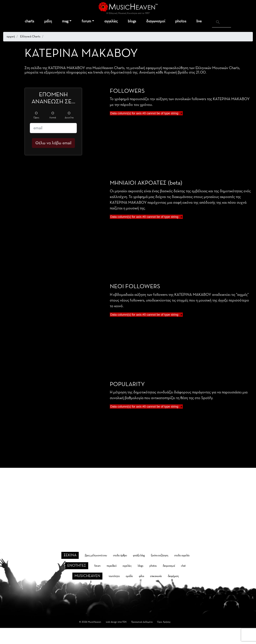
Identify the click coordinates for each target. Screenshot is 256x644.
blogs (132, 21)
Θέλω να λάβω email (53, 143)
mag (65, 21)
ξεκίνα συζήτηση (159, 555)
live (199, 21)
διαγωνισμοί (156, 21)
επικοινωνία (156, 576)
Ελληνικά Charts (30, 37)
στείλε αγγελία (182, 555)
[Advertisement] (128, 502)
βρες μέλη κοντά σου (96, 555)
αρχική (11, 37)
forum (86, 21)
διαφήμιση (173, 576)
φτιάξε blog (139, 555)
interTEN (122, 622)
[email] (53, 128)
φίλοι (141, 576)
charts (29, 21)
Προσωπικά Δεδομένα (142, 622)
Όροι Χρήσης (164, 622)
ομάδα (129, 576)
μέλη (48, 21)
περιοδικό (111, 566)
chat (183, 566)
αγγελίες (111, 21)
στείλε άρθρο (120, 555)
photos (181, 21)
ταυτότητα (114, 576)
